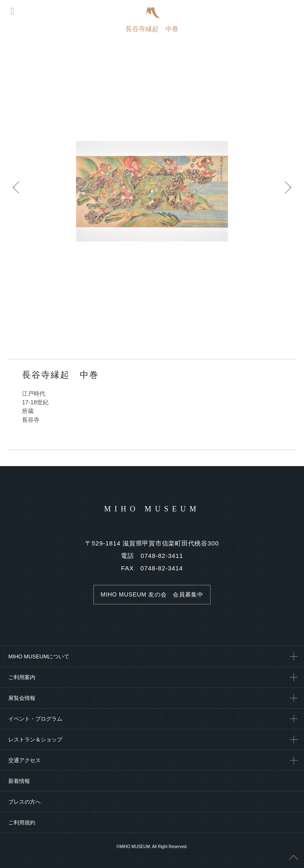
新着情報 (19, 781)
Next (287, 191)
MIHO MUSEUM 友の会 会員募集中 (152, 594)
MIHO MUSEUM (152, 509)
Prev (17, 191)
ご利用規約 (22, 823)
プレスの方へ (25, 802)
